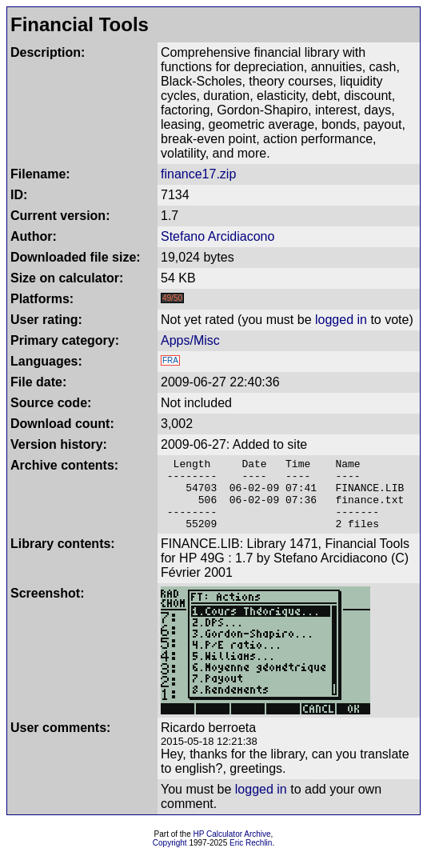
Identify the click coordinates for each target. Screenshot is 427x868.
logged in (341, 320)
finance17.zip (198, 174)
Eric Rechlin (251, 857)
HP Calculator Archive (232, 848)
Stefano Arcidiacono (217, 236)
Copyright (170, 857)
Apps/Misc (190, 340)
